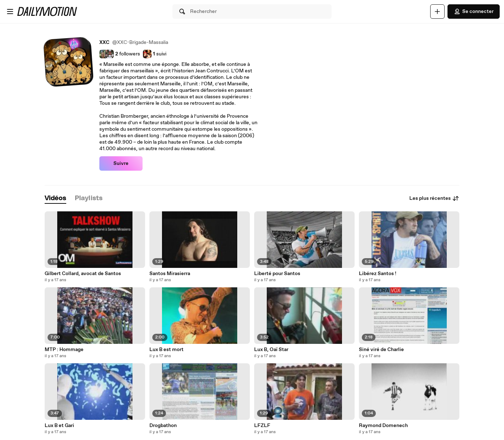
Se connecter (474, 12)
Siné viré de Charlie (381, 350)
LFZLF (262, 426)
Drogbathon (163, 426)
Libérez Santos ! (378, 274)
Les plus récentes (434, 198)
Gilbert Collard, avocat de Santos (83, 274)
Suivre (121, 163)
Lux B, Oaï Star (271, 350)
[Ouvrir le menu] (10, 12)
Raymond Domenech (383, 426)
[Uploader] (437, 12)
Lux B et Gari (59, 426)
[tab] (55, 199)
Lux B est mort (166, 350)
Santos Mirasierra (170, 274)
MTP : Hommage (64, 350)
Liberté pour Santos (277, 274)
